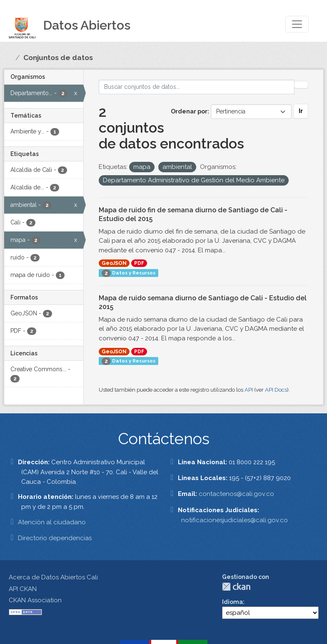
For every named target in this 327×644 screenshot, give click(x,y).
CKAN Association (35, 600)
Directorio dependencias (55, 538)
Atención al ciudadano (52, 522)
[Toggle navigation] (297, 24)
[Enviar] (301, 85)
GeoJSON (114, 263)
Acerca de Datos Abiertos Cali (53, 577)
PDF (139, 263)
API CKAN (23, 589)
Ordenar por (189, 111)
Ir (301, 111)
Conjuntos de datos (58, 58)
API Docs (276, 390)
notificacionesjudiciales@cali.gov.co (235, 520)
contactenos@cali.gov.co (236, 494)
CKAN (236, 587)
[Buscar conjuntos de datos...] (197, 87)
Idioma (232, 602)
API (249, 390)
